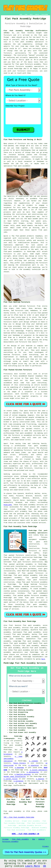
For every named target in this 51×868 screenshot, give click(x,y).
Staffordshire (20, 600)
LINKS (26, 14)
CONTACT (37, 14)
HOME (21, 14)
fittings (7, 223)
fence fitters (20, 763)
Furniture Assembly (10, 842)
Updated (41, 839)
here (43, 659)
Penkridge (8, 505)
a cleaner (34, 761)
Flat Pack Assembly (20, 839)
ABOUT (31, 14)
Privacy (46, 846)
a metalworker (33, 772)
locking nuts (41, 223)
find (11, 625)
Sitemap (5, 839)
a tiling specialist (39, 770)
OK (45, 866)
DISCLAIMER (45, 14)
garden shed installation (15, 777)
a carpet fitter (11, 779)
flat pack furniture (28, 411)
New (34, 839)
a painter (40, 779)
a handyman (19, 768)
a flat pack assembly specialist (13, 745)
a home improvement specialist (13, 759)
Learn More (33, 866)
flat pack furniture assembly (28, 64)
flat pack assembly (24, 42)
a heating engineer (23, 774)
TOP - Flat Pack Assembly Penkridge (19, 817)
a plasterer (34, 765)
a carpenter (19, 781)
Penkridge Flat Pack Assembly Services (25, 663)
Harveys (38, 308)
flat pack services (34, 598)
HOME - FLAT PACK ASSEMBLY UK (26, 834)
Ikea (30, 308)
